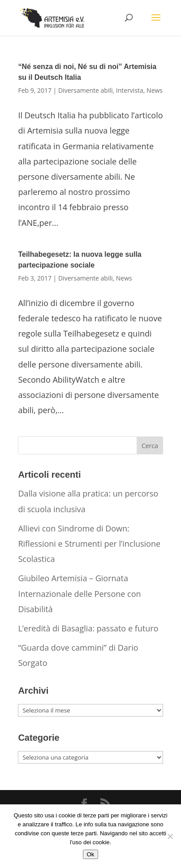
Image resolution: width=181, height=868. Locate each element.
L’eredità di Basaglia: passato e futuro (88, 628)
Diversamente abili (86, 90)
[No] (170, 836)
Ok (90, 854)
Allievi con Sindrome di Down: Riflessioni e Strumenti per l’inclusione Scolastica (89, 544)
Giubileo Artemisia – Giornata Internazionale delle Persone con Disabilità (79, 593)
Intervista (130, 90)
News (155, 90)
